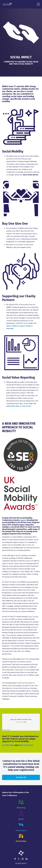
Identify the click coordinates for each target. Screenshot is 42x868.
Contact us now (12, 761)
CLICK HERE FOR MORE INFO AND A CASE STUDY (21, 405)
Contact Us (21, 777)
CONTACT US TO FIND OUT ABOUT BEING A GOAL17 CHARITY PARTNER (21, 326)
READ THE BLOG (26, 745)
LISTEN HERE (8, 745)
